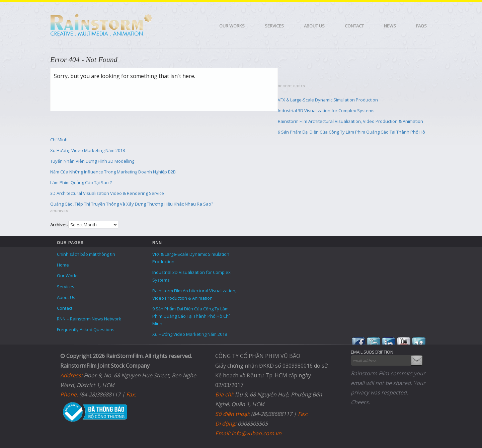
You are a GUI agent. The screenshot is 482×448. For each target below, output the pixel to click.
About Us (314, 26)
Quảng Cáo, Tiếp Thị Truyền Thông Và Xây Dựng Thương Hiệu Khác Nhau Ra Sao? (132, 204)
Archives (59, 225)
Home (63, 265)
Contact (354, 26)
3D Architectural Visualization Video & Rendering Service (107, 193)
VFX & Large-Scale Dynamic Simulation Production (328, 100)
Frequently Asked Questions (86, 329)
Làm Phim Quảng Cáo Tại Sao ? (81, 182)
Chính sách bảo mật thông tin (86, 254)
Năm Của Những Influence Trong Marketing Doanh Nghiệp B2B (113, 172)
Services (274, 26)
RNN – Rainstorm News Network (89, 319)
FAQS (421, 26)
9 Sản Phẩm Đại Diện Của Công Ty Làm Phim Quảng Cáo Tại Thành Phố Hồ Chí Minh (191, 316)
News (390, 26)
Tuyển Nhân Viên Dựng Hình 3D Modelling (92, 161)
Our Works (232, 26)
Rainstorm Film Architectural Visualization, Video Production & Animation (350, 121)
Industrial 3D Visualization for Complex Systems (326, 110)
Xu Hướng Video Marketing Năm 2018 (88, 150)
